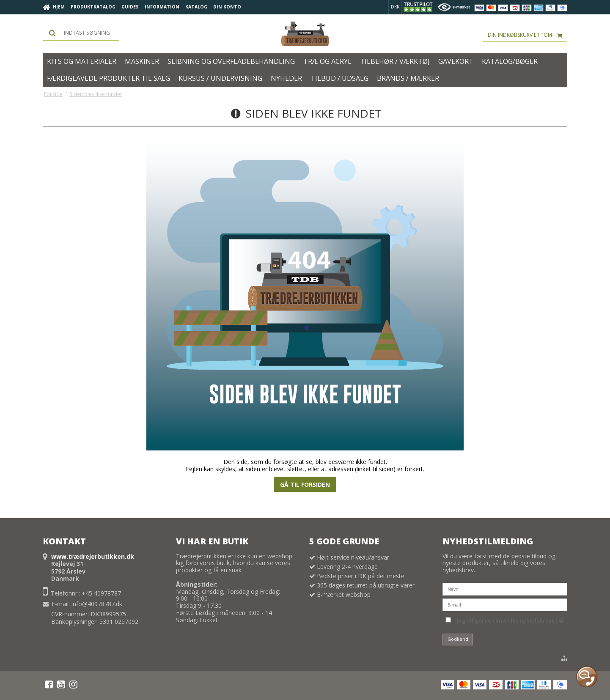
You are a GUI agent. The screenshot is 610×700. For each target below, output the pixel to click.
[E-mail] (505, 604)
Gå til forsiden (305, 485)
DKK (395, 7)
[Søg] (81, 33)
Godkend (458, 639)
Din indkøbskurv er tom (528, 35)
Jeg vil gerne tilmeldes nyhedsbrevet (510, 619)
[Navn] (505, 589)
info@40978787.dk (97, 604)
